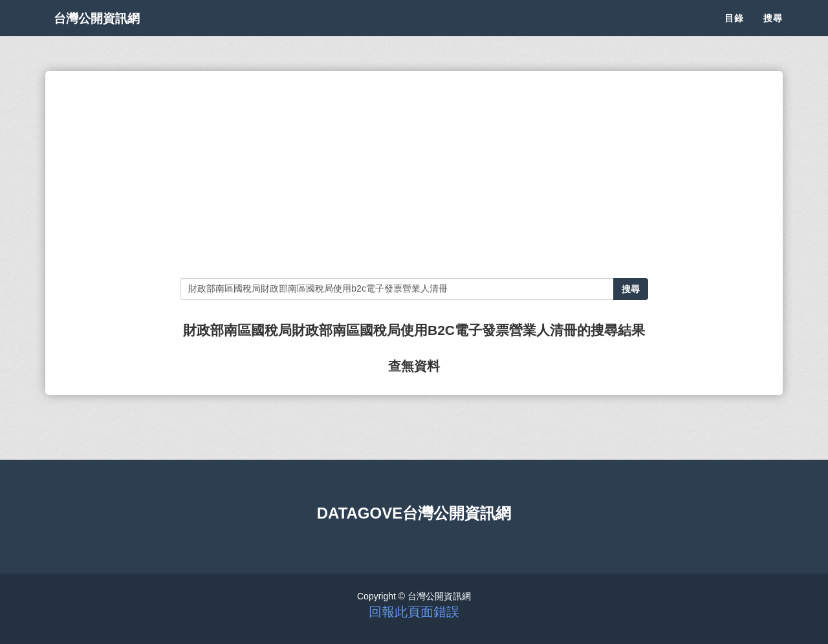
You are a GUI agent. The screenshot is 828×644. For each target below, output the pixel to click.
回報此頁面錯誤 (414, 612)
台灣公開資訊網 (109, 32)
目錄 (734, 32)
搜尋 (773, 32)
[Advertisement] (414, 175)
